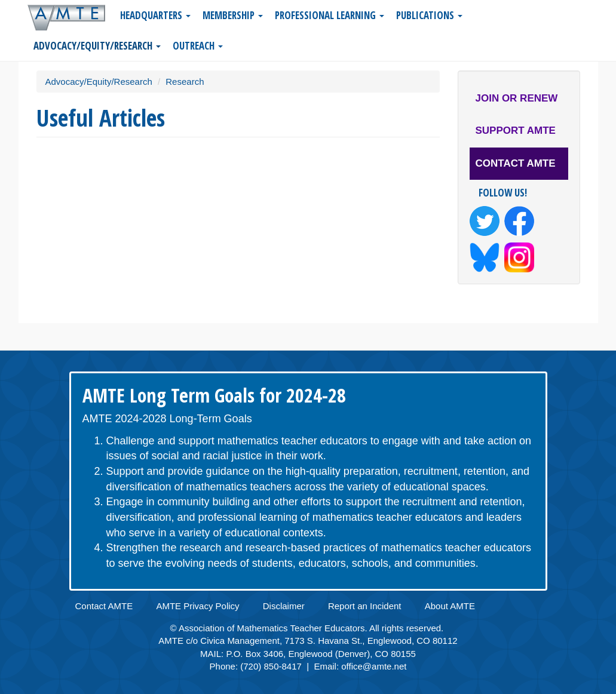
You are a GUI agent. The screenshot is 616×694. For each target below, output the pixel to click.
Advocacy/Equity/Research (97, 46)
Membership (233, 15)
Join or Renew (517, 98)
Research (185, 82)
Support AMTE (516, 130)
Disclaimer (284, 606)
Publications (429, 15)
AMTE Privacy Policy (197, 606)
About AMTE (450, 606)
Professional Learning (330, 15)
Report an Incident (365, 606)
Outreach (198, 46)
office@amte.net (374, 666)
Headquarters (155, 15)
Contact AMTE (516, 163)
